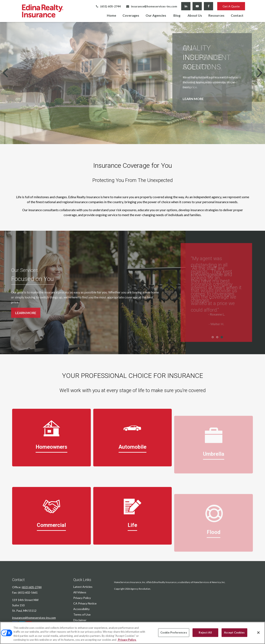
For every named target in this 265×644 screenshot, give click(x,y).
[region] (132, 633)
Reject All (205, 632)
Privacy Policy (82, 598)
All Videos (80, 592)
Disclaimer (80, 620)
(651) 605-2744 (108, 6)
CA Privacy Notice (85, 603)
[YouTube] (197, 6)
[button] (111, 15)
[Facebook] (208, 6)
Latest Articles (83, 587)
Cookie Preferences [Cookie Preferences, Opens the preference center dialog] (174, 632)
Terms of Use (82, 614)
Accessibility (81, 609)
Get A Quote (231, 6)
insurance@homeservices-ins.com (151, 6)
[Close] (258, 632)
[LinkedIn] (186, 6)
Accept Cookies (234, 632)
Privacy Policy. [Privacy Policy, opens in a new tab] (127, 640)
